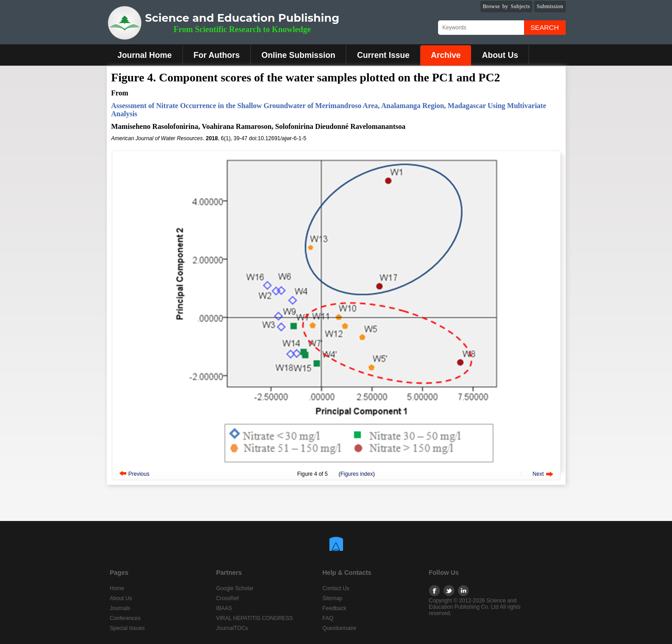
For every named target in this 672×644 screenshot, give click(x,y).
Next (538, 474)
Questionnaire (340, 628)
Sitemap (333, 598)
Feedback (335, 608)
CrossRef (228, 598)
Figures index (357, 474)
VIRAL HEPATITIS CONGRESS (255, 618)
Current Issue (383, 55)
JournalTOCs (232, 628)
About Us (500, 55)
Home (117, 588)
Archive (446, 55)
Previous (139, 474)
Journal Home (145, 55)
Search (545, 27)
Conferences (125, 618)
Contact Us (336, 588)
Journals (120, 608)
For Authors (217, 55)
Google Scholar (235, 588)
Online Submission (298, 55)
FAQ (328, 618)
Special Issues (127, 628)
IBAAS (224, 608)
